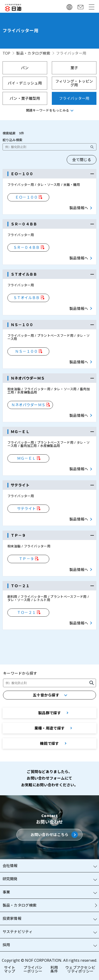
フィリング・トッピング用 (74, 83)
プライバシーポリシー (33, 969)
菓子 (74, 68)
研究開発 (10, 879)
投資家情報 (12, 918)
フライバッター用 (74, 98)
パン (25, 68)
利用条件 (54, 969)
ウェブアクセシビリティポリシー (80, 969)
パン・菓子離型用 (25, 98)
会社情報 (10, 866)
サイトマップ (10, 969)
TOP (7, 53)
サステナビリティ (18, 932)
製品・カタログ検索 (33, 53)
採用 (6, 945)
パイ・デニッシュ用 (25, 83)
